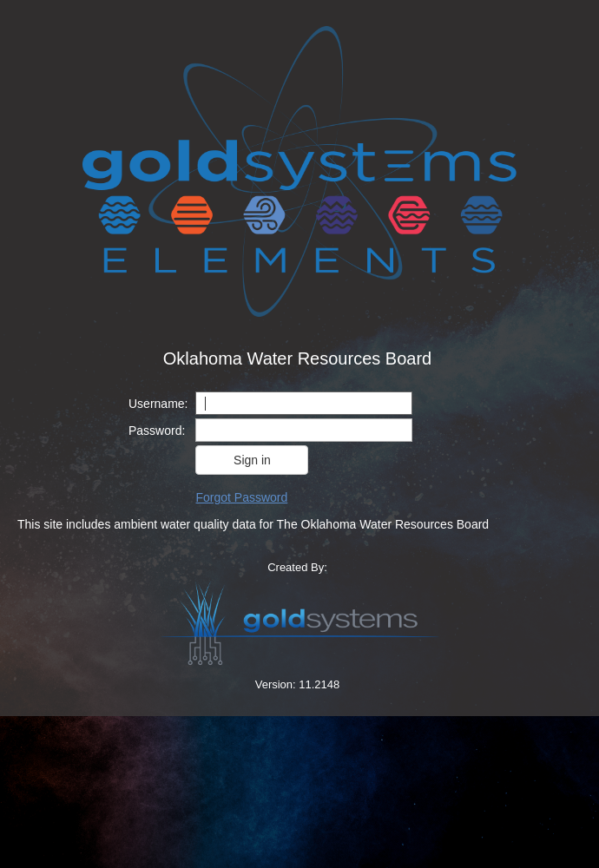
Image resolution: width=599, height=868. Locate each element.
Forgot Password (241, 497)
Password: (157, 431)
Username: (158, 404)
